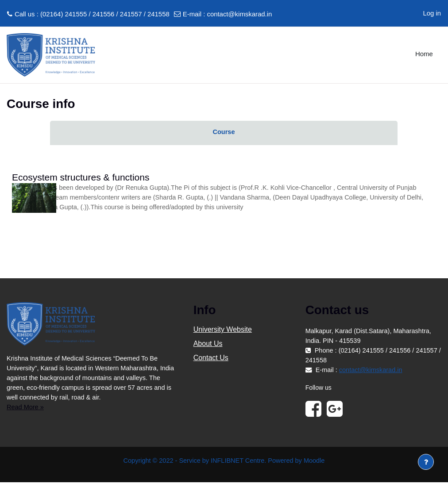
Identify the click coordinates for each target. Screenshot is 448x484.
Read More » (26, 408)
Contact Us (211, 359)
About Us (208, 345)
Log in (432, 13)
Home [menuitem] (424, 54)
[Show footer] (426, 462)
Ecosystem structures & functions (81, 177)
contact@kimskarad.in (239, 14)
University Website (223, 331)
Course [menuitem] (224, 132)
